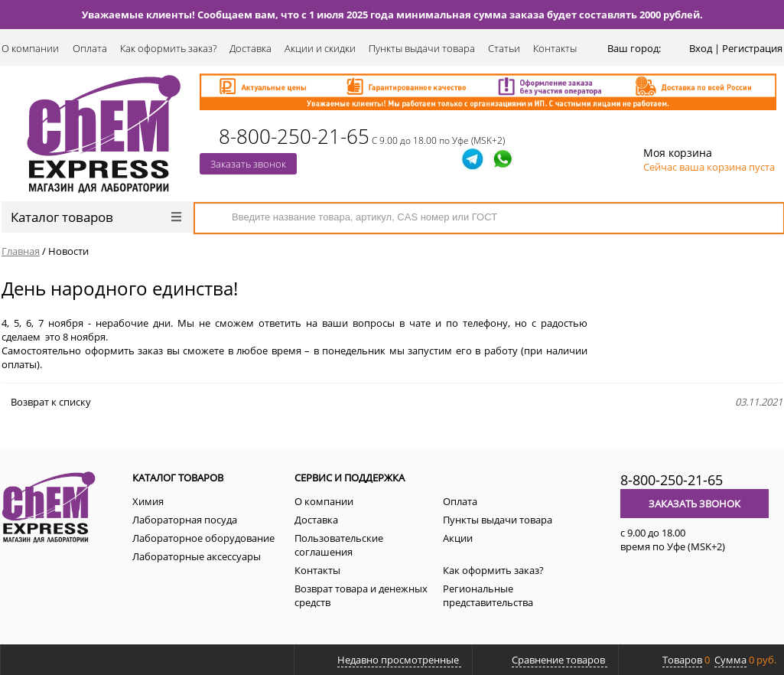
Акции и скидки (320, 48)
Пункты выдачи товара (422, 48)
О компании (30, 48)
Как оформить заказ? (168, 48)
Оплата (90, 48)
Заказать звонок (248, 164)
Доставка (250, 48)
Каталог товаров (96, 217)
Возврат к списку (46, 402)
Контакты (555, 48)
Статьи (504, 48)
